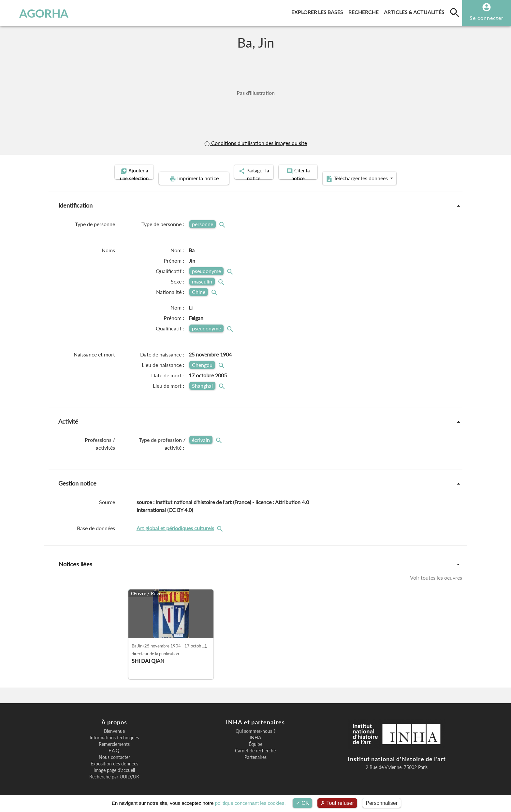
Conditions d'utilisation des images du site (255, 143)
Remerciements (114, 737)
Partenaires (255, 750)
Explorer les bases (319, 11)
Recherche (365, 11)
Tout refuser (337, 803)
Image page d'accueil (114, 763)
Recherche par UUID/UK (114, 770)
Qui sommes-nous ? (255, 724)
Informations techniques (114, 731)
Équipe (255, 737)
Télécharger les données (405, 171)
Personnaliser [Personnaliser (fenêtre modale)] (382, 803)
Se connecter (487, 18)
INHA (255, 731)
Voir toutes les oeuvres (436, 570)
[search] (455, 12)
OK (303, 803)
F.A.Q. (114, 744)
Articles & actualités (416, 11)
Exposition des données (114, 757)
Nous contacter (114, 750)
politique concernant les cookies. (250, 803)
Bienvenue (114, 724)
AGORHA (40, 13)
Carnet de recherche (255, 744)
